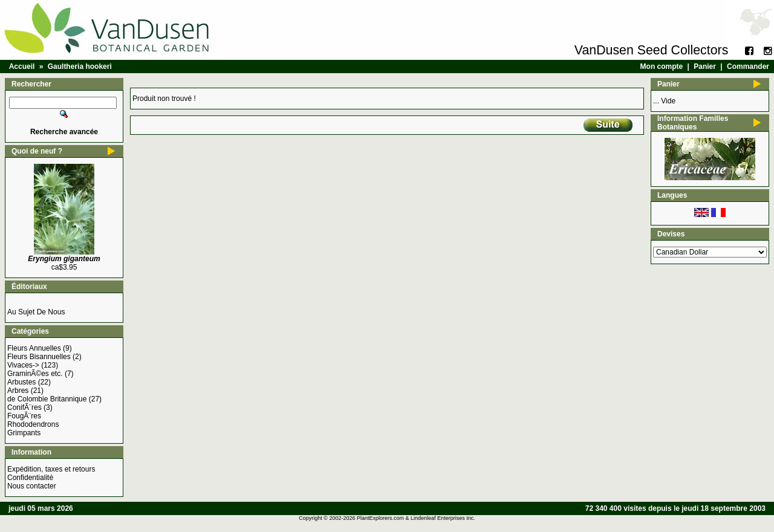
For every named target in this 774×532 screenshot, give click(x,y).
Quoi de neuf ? (37, 151)
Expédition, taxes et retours (51, 469)
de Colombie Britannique (47, 399)
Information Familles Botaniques (693, 123)
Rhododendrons (33, 424)
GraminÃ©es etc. (35, 374)
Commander (748, 66)
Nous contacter (32, 486)
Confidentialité (30, 478)
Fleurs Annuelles (34, 348)
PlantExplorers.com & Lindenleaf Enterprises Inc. (416, 518)
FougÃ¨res (24, 416)
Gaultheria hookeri (80, 66)
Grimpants (24, 433)
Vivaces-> (23, 365)
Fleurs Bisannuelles (39, 357)
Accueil (22, 66)
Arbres (18, 391)
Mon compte (662, 66)
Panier (705, 66)
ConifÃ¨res (24, 407)
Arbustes (21, 382)
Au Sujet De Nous (36, 312)
